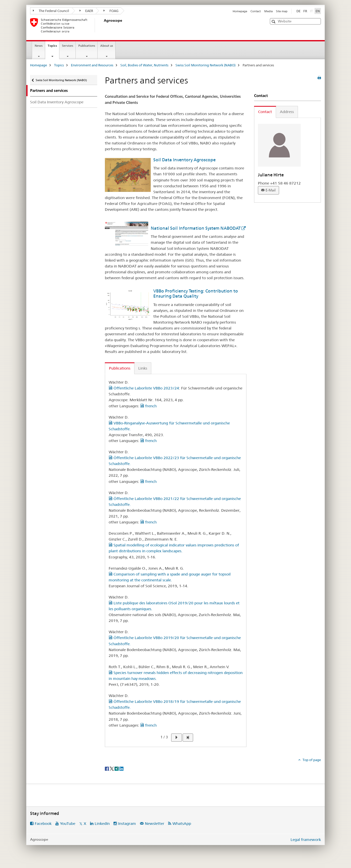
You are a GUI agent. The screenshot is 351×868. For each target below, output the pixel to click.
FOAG (111, 11)
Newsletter (155, 823)
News (39, 46)
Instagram (127, 823)
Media (268, 11)
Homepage (240, 11)
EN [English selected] (318, 11)
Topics (53, 47)
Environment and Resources (92, 65)
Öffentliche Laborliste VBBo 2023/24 (144, 388)
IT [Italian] (312, 11)
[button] (274, 22)
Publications (87, 46)
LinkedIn (102, 823)
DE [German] (298, 11)
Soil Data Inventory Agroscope (57, 102)
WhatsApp (182, 823)
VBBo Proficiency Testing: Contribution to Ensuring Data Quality (196, 294)
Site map (282, 11)
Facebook (43, 823)
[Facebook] (107, 768)
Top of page (311, 760)
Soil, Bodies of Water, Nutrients (144, 65)
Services (68, 46)
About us (107, 46)
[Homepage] (103, 25)
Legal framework (306, 840)
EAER (86, 11)
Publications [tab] (120, 368)
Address (287, 112)
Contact (256, 11)
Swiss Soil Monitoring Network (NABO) (205, 65)
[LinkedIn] (121, 768)
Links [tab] (143, 368)
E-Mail (271, 190)
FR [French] (305, 11)
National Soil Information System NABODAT (196, 228)
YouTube (68, 823)
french (148, 406)
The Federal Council (51, 11)
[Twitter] (112, 768)
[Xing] (117, 768)
